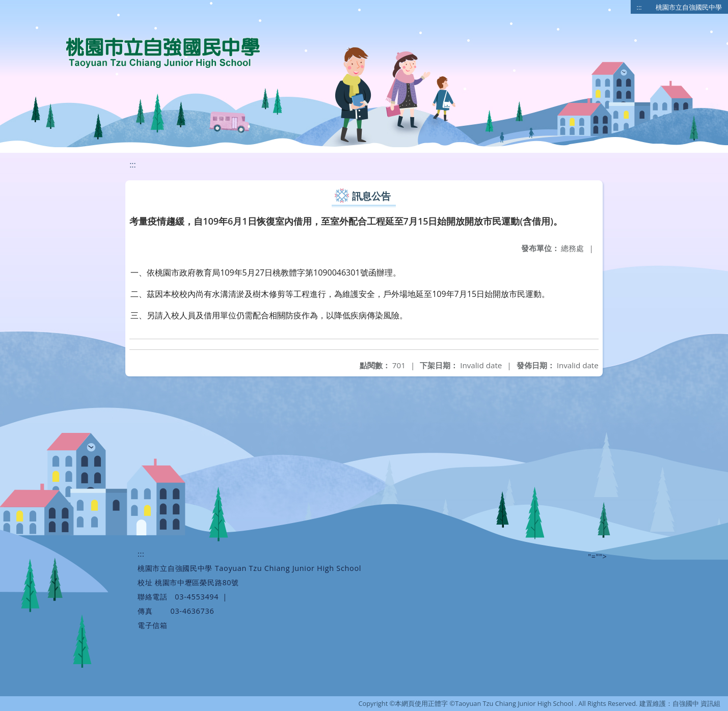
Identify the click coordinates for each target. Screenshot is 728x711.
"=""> (597, 556)
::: (639, 7)
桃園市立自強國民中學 (689, 7)
